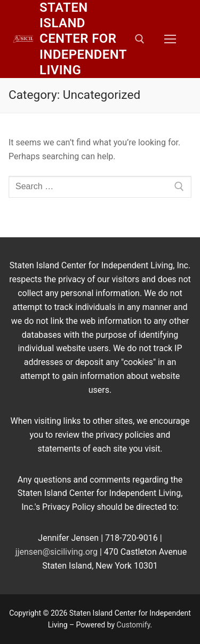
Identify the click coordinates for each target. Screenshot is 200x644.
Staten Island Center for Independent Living (83, 39)
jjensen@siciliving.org (57, 552)
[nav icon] (170, 39)
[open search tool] (140, 39)
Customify (134, 625)
